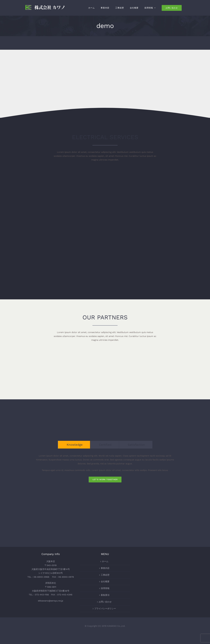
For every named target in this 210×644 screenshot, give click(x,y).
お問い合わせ (105, 602)
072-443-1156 (42, 595)
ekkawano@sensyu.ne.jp (51, 601)
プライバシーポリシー (105, 609)
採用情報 (105, 588)
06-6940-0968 (41, 577)
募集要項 (105, 595)
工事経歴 (105, 575)
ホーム (105, 561)
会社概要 (105, 582)
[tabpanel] (105, 468)
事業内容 (105, 568)
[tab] (74, 445)
